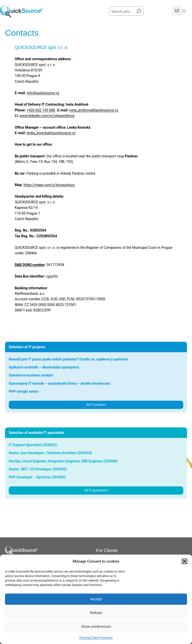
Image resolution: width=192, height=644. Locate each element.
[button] (184, 561)
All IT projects (96, 405)
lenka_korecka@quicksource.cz (51, 133)
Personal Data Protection (96, 638)
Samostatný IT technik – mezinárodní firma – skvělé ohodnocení (59, 383)
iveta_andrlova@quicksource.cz (94, 110)
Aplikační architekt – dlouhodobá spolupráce (44, 367)
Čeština (177, 11)
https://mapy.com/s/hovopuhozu (49, 185)
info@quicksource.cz (43, 93)
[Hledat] (139, 10)
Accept (96, 599)
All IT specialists (96, 490)
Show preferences (96, 626)
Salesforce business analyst (31, 375)
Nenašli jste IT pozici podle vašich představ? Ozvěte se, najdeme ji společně (68, 359)
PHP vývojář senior (24, 391)
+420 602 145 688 (41, 110)
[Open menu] (184, 11)
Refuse (96, 613)
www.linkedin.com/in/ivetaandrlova (47, 116)
